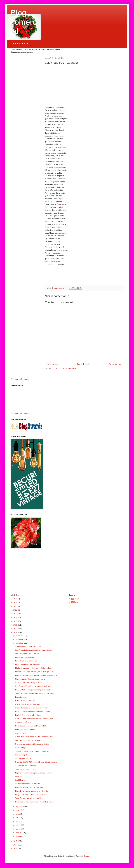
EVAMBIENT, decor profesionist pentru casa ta (33, 690)
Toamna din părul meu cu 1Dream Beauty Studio (33, 751)
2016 (16, 633)
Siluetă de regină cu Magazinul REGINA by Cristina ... (36, 693)
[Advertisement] (67, 572)
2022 (16, 610)
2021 (16, 614)
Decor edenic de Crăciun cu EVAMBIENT (31, 726)
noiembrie (20, 640)
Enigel (77, 599)
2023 (16, 606)
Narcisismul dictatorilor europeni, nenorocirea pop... (35, 737)
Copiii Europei (21, 780)
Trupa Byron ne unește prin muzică (28, 798)
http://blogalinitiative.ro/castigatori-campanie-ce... (34, 650)
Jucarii (77, 602)
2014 (16, 845)
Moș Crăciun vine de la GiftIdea (27, 654)
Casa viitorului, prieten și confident (28, 646)
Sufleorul (19, 777)
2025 (16, 599)
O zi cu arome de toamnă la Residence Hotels (32, 744)
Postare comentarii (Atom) (66, 369)
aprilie (18, 825)
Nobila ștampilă (21, 748)
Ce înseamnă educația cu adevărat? (28, 784)
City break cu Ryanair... (24, 758)
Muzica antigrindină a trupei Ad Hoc (29, 740)
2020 (16, 618)
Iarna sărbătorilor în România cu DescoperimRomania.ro (36, 675)
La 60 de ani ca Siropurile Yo (26, 661)
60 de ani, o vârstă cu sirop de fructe (29, 683)
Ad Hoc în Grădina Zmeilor (25, 766)
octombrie (20, 643)
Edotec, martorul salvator (25, 657)
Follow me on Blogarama (20, 379)
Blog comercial (24, 22)
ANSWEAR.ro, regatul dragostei (27, 704)
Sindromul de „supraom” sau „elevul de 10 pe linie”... (35, 672)
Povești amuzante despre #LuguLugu (29, 787)
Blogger (86, 856)
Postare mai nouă (52, 364)
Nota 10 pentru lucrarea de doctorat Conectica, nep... (35, 719)
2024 (16, 602)
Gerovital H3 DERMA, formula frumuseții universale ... (36, 762)
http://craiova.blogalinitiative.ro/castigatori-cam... (34, 686)
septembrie (20, 807)
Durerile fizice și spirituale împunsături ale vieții (33, 711)
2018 (16, 625)
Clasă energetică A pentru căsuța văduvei (30, 679)
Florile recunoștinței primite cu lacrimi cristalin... (33, 668)
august (18, 810)
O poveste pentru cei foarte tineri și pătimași (32, 708)
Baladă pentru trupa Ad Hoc (26, 701)
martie (18, 829)
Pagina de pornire (84, 364)
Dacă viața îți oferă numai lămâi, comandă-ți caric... (34, 802)
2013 (16, 849)
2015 (16, 841)
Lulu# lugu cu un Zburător (25, 730)
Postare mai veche (116, 364)
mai (17, 821)
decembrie (20, 636)
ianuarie (19, 836)
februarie (19, 833)
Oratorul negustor (22, 755)
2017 (16, 629)
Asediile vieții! (21, 733)
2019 (16, 621)
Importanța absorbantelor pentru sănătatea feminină (34, 773)
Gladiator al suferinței (23, 722)
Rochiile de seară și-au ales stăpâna (28, 715)
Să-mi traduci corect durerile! (26, 769)
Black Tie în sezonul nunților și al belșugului (32, 791)
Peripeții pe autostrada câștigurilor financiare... (32, 795)
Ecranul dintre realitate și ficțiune (28, 664)
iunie (18, 818)
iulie (17, 814)
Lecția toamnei (21, 697)
